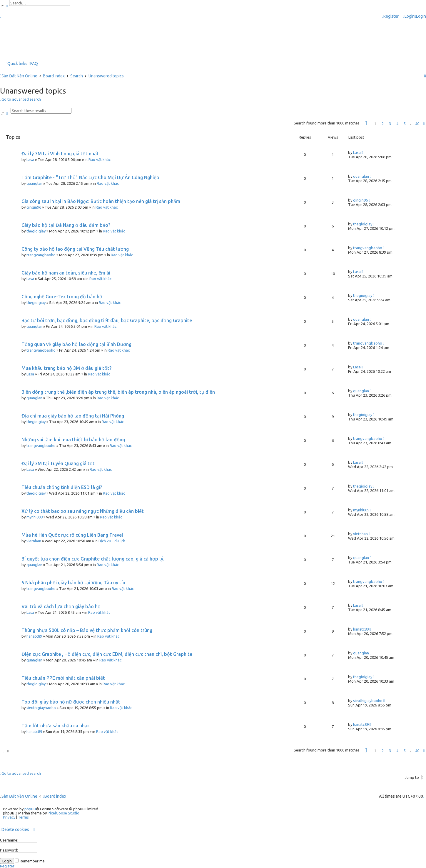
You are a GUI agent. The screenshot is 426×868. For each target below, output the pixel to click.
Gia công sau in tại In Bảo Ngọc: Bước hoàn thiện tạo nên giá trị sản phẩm (101, 201)
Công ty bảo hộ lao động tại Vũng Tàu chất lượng (75, 249)
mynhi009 (35, 517)
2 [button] (383, 124)
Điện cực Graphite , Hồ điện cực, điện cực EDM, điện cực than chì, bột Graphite (107, 654)
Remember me (30, 861)
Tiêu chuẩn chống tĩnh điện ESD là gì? (62, 487)
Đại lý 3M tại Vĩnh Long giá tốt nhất (60, 154)
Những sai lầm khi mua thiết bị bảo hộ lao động (73, 440)
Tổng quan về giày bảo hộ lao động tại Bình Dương (76, 344)
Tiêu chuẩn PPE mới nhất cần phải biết (63, 678)
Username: (9, 840)
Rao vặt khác (100, 159)
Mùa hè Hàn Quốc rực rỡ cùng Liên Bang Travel (72, 535)
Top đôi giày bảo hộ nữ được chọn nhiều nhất (71, 702)
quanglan (34, 183)
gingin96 (34, 207)
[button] (366, 123)
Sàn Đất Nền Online (19, 796)
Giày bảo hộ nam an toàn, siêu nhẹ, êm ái (66, 273)
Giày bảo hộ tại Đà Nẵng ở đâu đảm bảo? (66, 225)
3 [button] (390, 124)
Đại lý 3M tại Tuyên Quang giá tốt (58, 463)
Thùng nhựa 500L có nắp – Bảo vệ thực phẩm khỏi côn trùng (87, 630)
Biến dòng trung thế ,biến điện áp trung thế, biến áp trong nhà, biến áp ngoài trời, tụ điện (118, 392)
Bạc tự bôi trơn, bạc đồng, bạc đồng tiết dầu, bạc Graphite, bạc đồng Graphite (107, 320)
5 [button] (405, 124)
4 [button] (397, 124)
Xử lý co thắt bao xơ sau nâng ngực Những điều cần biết (83, 511)
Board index (55, 796)
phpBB (30, 809)
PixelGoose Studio (64, 813)
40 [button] (417, 124)
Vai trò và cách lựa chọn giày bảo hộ (61, 606)
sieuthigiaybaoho (41, 708)
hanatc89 (34, 636)
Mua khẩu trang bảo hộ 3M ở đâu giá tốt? (66, 368)
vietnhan (34, 541)
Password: (9, 850)
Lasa (30, 159)
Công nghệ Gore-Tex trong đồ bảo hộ (62, 297)
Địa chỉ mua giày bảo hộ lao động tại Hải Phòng (73, 416)
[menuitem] (409, 16)
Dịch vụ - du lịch (112, 541)
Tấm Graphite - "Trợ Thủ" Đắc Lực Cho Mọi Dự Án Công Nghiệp (90, 177)
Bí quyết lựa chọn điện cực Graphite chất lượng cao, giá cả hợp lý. (93, 559)
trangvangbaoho (41, 255)
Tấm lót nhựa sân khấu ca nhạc (56, 726)
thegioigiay (36, 231)
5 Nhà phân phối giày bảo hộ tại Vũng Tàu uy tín (73, 583)
